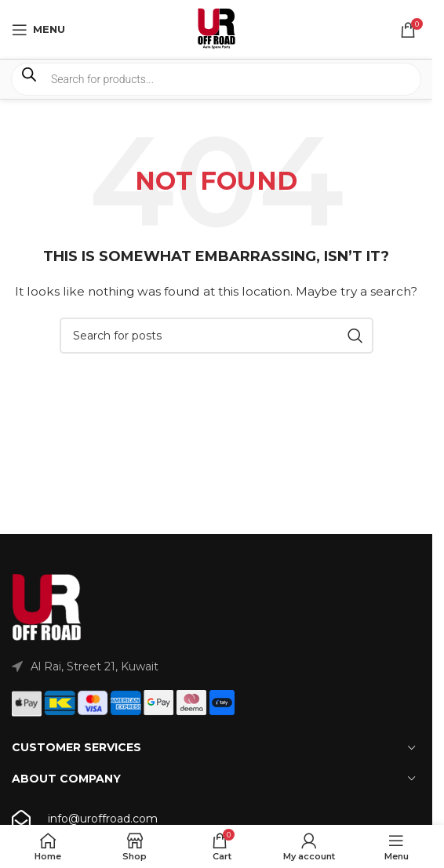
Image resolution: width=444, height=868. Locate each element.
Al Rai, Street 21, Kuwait (95, 666)
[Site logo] (217, 28)
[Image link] (47, 607)
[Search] (217, 336)
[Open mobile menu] (38, 30)
